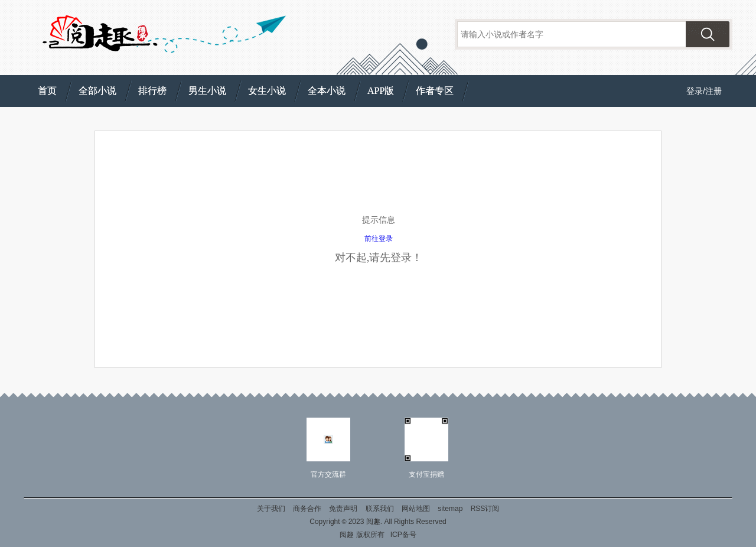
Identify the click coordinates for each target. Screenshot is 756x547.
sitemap (450, 509)
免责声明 (343, 509)
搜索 (708, 34)
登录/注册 (704, 91)
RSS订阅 (485, 509)
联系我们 (380, 509)
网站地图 (416, 509)
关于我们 (271, 509)
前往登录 (379, 239)
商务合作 (307, 509)
